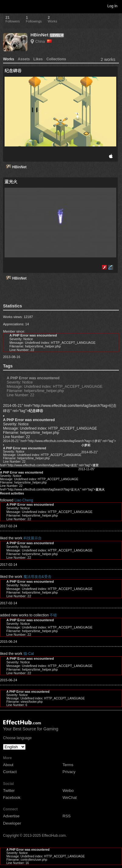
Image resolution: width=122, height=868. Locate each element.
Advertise (11, 816)
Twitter (9, 791)
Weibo (68, 791)
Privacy (69, 772)
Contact (10, 772)
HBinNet (39, 35)
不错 (53, 615)
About (8, 765)
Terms (68, 765)
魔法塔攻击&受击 (37, 577)
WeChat (70, 798)
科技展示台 (33, 538)
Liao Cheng (24, 500)
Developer (12, 823)
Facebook (12, 798)
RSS (67, 816)
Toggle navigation (7, 6)
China (44, 42)
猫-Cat (29, 654)
